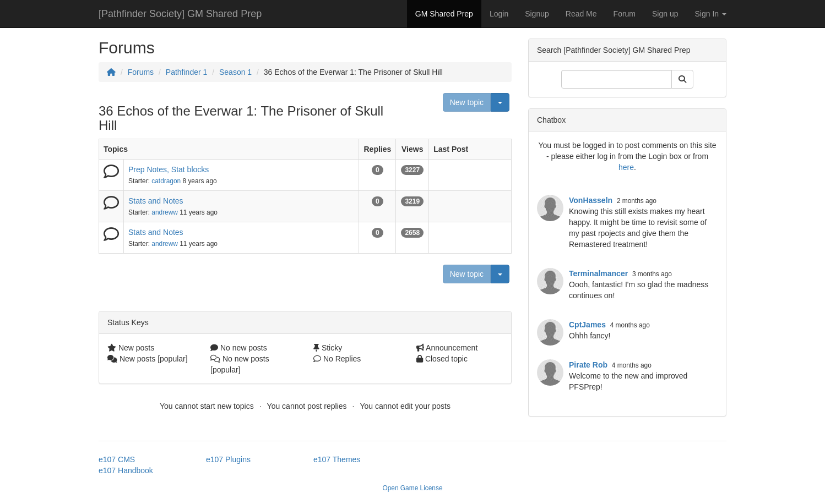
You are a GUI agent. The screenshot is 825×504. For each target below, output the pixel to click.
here (626, 167)
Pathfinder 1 (187, 72)
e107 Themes (337, 459)
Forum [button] (625, 14)
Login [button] (499, 14)
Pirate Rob (588, 365)
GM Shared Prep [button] (444, 14)
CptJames (587, 325)
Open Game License (412, 488)
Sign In (711, 14)
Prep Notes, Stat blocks (169, 169)
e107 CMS (117, 459)
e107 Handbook (126, 470)
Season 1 (235, 72)
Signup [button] (537, 14)
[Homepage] (111, 72)
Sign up (665, 14)
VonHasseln (591, 200)
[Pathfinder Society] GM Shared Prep (180, 14)
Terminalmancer (598, 273)
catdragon (166, 181)
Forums (141, 72)
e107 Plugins (228, 459)
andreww (165, 212)
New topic (467, 102)
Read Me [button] (581, 14)
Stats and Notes (156, 201)
